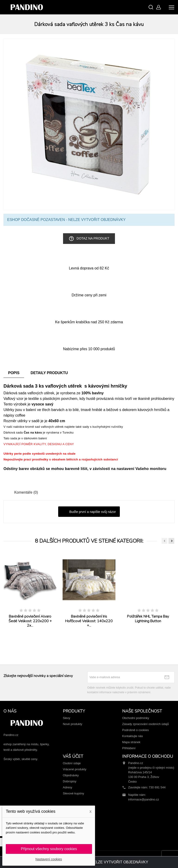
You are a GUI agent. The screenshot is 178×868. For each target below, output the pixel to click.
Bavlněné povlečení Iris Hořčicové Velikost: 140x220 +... (89, 621)
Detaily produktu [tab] (49, 373)
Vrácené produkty (75, 769)
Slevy (67, 718)
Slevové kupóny (73, 793)
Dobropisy (70, 781)
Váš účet (73, 756)
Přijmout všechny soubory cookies (49, 849)
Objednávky (71, 775)
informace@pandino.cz (144, 799)
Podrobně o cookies (135, 730)
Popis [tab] (14, 373)
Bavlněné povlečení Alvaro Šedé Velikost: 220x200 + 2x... (30, 621)
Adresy (67, 787)
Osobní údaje (72, 763)
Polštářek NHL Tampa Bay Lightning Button (148, 619)
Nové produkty (73, 724)
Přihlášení (129, 748)
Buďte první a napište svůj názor (89, 512)
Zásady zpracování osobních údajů (146, 724)
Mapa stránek (131, 742)
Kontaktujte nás (133, 736)
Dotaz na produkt (89, 239)
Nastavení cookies (49, 859)
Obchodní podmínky (136, 718)
